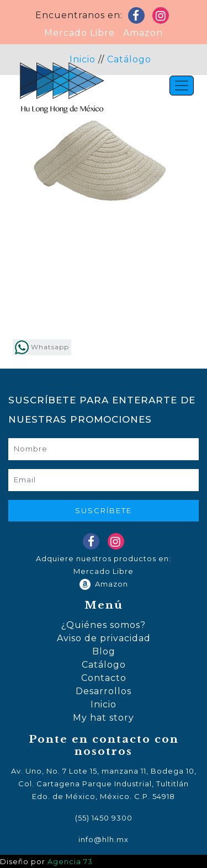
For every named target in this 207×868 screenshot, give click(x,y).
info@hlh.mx (104, 839)
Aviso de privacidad (104, 638)
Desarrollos (104, 691)
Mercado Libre (79, 33)
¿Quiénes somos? (104, 625)
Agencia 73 (70, 862)
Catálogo (104, 665)
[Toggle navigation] (182, 86)
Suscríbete (104, 510)
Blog (104, 651)
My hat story (104, 718)
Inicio (104, 704)
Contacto (104, 678)
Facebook (139, 18)
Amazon (140, 33)
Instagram (163, 18)
